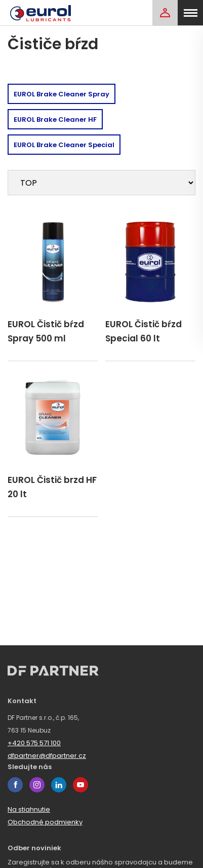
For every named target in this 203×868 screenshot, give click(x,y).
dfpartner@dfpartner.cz (47, 756)
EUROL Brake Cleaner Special (64, 145)
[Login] (165, 13)
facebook (15, 785)
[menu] (190, 13)
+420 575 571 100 (34, 743)
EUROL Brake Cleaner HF (55, 119)
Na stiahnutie (29, 809)
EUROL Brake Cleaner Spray (62, 94)
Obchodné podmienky (45, 822)
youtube (80, 785)
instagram (37, 785)
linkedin (59, 785)
